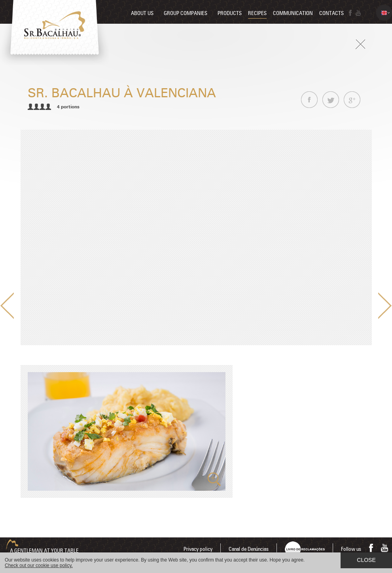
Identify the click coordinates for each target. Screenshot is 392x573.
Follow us (351, 549)
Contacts (331, 13)
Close (366, 560)
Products (230, 13)
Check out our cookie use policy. (39, 565)
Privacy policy (198, 549)
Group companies (186, 13)
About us (142, 13)
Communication (293, 13)
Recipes (257, 13)
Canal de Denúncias (249, 549)
